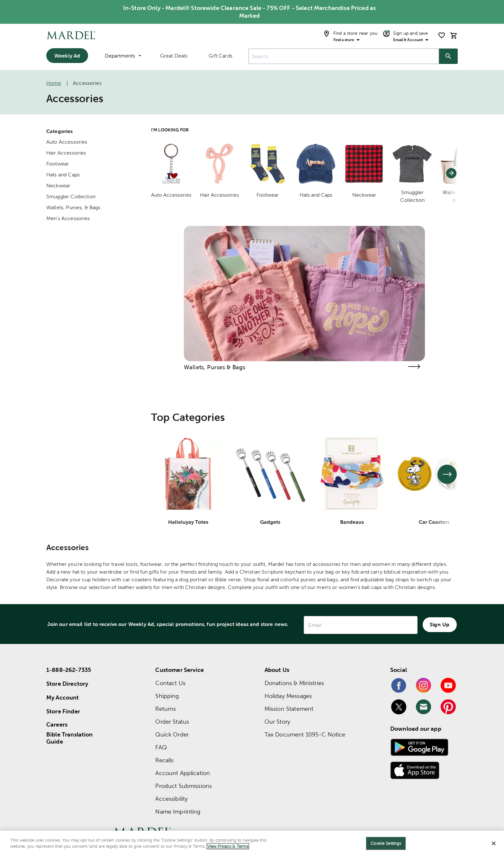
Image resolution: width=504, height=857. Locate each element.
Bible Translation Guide (70, 738)
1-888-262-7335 (69, 670)
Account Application (183, 773)
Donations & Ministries (294, 683)
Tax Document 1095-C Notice (305, 734)
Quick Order (172, 734)
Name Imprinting (178, 812)
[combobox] (344, 56)
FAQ (161, 747)
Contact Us (170, 683)
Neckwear (58, 186)
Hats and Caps (63, 175)
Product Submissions (184, 786)
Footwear (58, 164)
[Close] (494, 843)
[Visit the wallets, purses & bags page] (414, 366)
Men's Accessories (68, 218)
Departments (123, 56)
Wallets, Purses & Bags (215, 367)
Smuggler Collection (71, 196)
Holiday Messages (288, 696)
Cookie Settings (386, 843)
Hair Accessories (66, 153)
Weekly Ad (67, 56)
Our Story (277, 722)
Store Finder (63, 711)
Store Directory (67, 684)
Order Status (172, 722)
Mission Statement (289, 709)
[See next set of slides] (447, 474)
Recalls (164, 760)
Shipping (167, 696)
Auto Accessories (67, 142)
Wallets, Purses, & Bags (73, 207)
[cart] (454, 36)
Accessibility (171, 799)
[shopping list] (442, 35)
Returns (166, 709)
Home (54, 83)
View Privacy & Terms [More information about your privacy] (228, 846)
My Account (63, 697)
